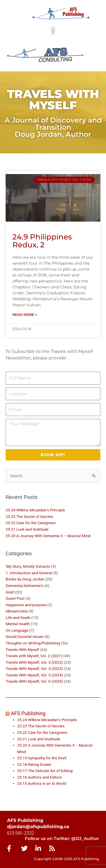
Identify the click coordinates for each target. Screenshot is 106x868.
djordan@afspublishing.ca (38, 827)
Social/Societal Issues (25, 636)
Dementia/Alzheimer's (25, 586)
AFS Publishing (28, 713)
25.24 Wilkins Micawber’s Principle (35, 510)
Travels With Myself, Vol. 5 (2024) (34, 675)
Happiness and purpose (26, 605)
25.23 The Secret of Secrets (29, 516)
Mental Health (18, 624)
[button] (53, 31)
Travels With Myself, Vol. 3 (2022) (34, 662)
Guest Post (15, 598)
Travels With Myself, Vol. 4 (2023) (34, 668)
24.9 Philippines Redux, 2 (42, 241)
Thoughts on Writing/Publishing (33, 643)
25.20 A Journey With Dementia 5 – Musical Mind (48, 536)
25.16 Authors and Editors (40, 777)
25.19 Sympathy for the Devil (42, 758)
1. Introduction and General (29, 573)
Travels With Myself (22, 650)
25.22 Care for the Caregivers (31, 523)
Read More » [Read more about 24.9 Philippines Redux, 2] (25, 315)
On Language (17, 630)
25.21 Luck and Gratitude (27, 529)
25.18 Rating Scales (34, 764)
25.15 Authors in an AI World (42, 783)
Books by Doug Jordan (25, 579)
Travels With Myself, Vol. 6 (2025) (34, 681)
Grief (10, 592)
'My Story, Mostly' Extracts (28, 566)
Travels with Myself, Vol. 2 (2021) (34, 656)
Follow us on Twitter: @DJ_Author (62, 839)
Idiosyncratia (17, 611)
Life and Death (18, 618)
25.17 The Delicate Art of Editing (45, 771)
